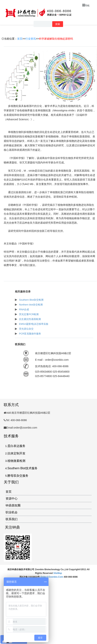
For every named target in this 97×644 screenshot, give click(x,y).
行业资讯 (31, 39)
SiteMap (58, 573)
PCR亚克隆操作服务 (30, 334)
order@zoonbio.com (52, 577)
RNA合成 (24, 309)
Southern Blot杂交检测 (31, 300)
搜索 (58, 24)
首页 (20, 39)
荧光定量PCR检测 (29, 314)
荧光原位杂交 (26, 329)
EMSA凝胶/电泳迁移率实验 (34, 324)
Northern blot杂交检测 (31, 305)
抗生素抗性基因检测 (30, 319)
